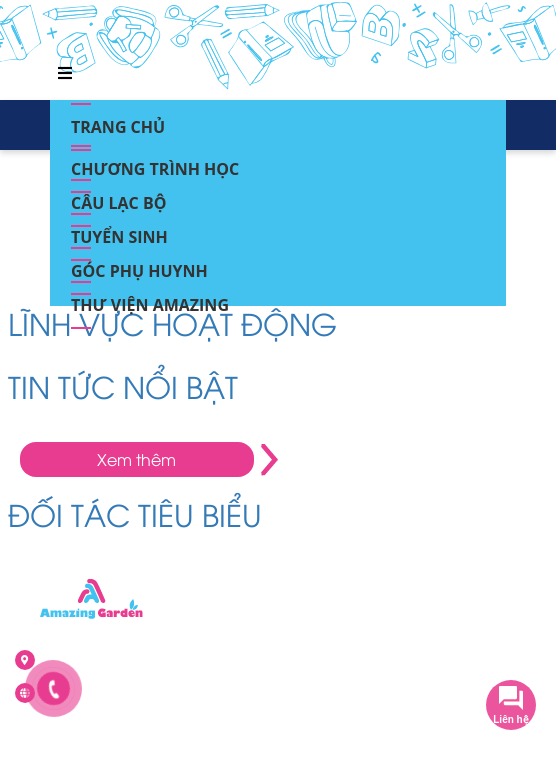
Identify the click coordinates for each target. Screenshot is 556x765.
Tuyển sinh (119, 231)
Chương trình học (155, 163)
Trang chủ (118, 121)
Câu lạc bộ (118, 197)
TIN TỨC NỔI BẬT (123, 385)
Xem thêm (136, 459)
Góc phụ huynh (139, 265)
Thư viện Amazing (150, 299)
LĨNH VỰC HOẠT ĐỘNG (172, 322)
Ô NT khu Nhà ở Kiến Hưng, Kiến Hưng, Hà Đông (182, 659)
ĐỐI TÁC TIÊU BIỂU (135, 513)
